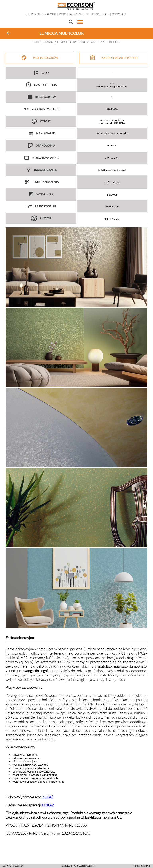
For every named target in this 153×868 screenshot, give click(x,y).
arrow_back (8, 33)
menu (80, 22)
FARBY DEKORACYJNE (72, 42)
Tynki (63, 14)
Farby (73, 14)
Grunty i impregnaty (94, 14)
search (71, 22)
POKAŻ (47, 797)
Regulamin (90, 866)
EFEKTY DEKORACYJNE (42, 14)
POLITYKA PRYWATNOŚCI (72, 866)
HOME (37, 42)
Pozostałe (119, 14)
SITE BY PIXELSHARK (142, 866)
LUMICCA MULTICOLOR (105, 42)
